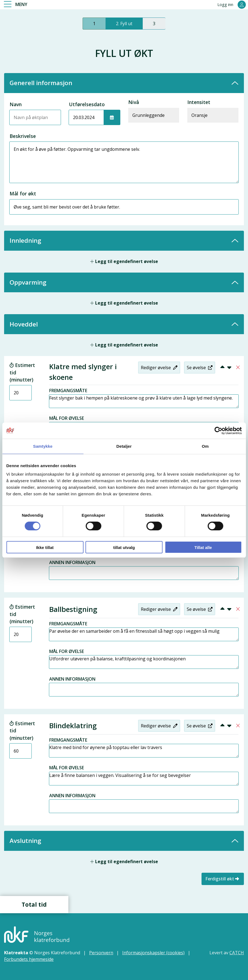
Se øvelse (199, 368)
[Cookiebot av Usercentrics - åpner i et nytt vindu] (218, 430)
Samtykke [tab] (43, 446)
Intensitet (199, 102)
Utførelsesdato (87, 104)
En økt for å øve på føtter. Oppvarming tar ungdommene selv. (124, 162)
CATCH (237, 952)
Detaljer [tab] (124, 446)
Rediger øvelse (159, 368)
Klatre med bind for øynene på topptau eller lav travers (144, 750)
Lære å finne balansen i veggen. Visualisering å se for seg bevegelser (144, 777)
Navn (16, 104)
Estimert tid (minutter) (22, 372)
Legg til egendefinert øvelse (124, 261)
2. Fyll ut (124, 24)
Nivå (134, 102)
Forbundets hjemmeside (29, 958)
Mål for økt (23, 193)
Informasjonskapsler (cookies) (153, 952)
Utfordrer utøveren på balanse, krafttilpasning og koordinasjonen (144, 661)
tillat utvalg (124, 547)
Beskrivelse (23, 136)
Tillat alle (203, 547)
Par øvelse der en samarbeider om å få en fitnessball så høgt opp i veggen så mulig (144, 634)
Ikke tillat (45, 547)
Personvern (101, 952)
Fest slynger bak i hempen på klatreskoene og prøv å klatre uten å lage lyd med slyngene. (144, 401)
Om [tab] (205, 446)
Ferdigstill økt (223, 878)
